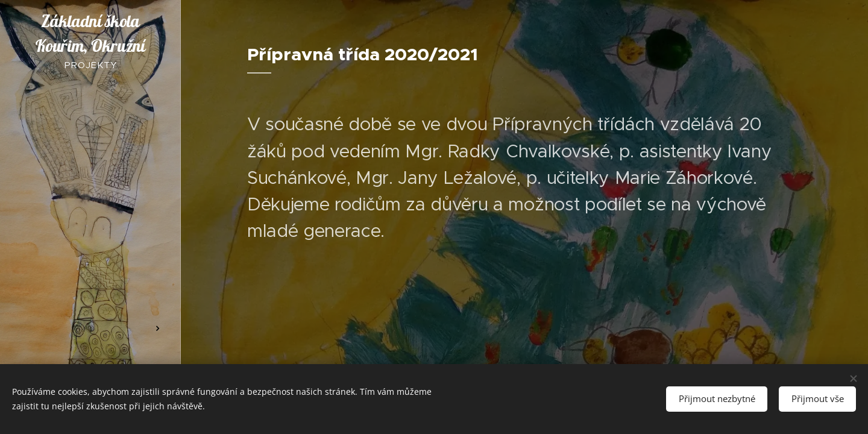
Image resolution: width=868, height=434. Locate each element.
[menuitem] (90, 159)
